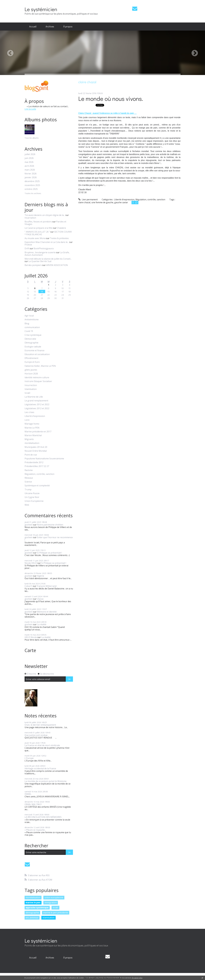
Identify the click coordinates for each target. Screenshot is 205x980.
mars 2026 (30, 170)
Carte (30, 650)
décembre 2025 (32, 181)
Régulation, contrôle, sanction (39, 474)
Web (27, 505)
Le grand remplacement (36, 401)
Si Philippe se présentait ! (49, 553)
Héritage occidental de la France (40, 768)
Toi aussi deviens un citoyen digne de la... (45, 215)
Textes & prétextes (59, 238)
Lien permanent (88, 199)
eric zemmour (32, 918)
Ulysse (40, 599)
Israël (27, 393)
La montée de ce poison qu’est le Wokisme (46, 781)
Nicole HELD (31, 563)
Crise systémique (33, 335)
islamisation (49, 918)
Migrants (29, 439)
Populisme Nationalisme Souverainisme (44, 459)
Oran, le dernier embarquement (40, 725)
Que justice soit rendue (36, 735)
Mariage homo (32, 424)
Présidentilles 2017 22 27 (37, 466)
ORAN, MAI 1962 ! (33, 804)
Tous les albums (32, 138)
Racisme (29, 470)
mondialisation (32, 443)
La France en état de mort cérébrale (42, 745)
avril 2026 (29, 166)
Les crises (29, 412)
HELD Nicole (31, 637)
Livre (27, 420)
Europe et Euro (32, 362)
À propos (68, 26)
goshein (29, 525)
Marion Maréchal (33, 435)
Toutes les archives (33, 193)
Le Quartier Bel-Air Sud (40, 261)
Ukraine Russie (32, 493)
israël (55, 908)
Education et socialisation (37, 354)
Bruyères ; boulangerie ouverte (40, 252)
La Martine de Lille (34, 397)
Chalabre (61, 228)
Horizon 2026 (31, 374)
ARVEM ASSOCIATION (57, 265)
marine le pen (33, 902)
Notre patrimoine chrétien (50, 525)
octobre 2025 (31, 189)
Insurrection (31, 385)
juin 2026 (29, 158)
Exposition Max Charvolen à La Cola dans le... (47, 242)
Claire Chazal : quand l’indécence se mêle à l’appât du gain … (107, 113)
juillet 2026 (30, 154)
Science (28, 482)
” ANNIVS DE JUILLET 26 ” (37, 232)
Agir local (29, 316)
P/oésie (28, 245)
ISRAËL (28, 794)
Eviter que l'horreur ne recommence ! (49, 539)
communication (32, 327)
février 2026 (31, 174)
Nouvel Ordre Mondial (36, 451)
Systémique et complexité (37, 486)
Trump (28, 490)
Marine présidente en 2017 (38, 432)
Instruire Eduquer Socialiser (38, 381)
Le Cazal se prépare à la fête (39, 228)
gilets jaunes (31, 370)
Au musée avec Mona (35, 238)
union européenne (54, 897)
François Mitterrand (47, 586)
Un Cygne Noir (32, 497)
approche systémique (37, 908)
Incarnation (30, 218)
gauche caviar (121, 202)
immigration (51, 902)
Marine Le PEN (32, 428)
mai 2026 (29, 162)
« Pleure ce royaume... (35, 830)
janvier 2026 (31, 177)
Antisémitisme (32, 320)
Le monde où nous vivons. (111, 98)
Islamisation (31, 389)
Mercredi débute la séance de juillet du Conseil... (48, 259)
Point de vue (31, 455)
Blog (27, 324)
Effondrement (31, 358)
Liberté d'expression (35, 416)
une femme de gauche (102, 202)
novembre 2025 (32, 185)
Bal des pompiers (33, 265)
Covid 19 (29, 331)
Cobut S (28, 586)
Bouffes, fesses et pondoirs (38, 222)
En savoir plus (137, 978)
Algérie (41, 576)
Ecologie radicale (33, 347)
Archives (50, 26)
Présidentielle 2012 (34, 462)
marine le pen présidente (56, 913)
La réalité (42, 624)
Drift (27, 248)
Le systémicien (41, 9)
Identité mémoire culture (37, 377)
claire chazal (84, 202)
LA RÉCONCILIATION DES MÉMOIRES (43, 817)
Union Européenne (34, 501)
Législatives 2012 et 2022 (37, 404)
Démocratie (30, 339)
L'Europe (29, 758)
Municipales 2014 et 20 (36, 447)
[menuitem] (33, 27)
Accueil (33, 26)
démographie (32, 913)
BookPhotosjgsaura (44, 248)
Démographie (31, 343)
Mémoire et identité (47, 612)
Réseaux (29, 478)
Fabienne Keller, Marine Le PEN (40, 366)
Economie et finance (34, 351)
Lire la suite (30, 109)
